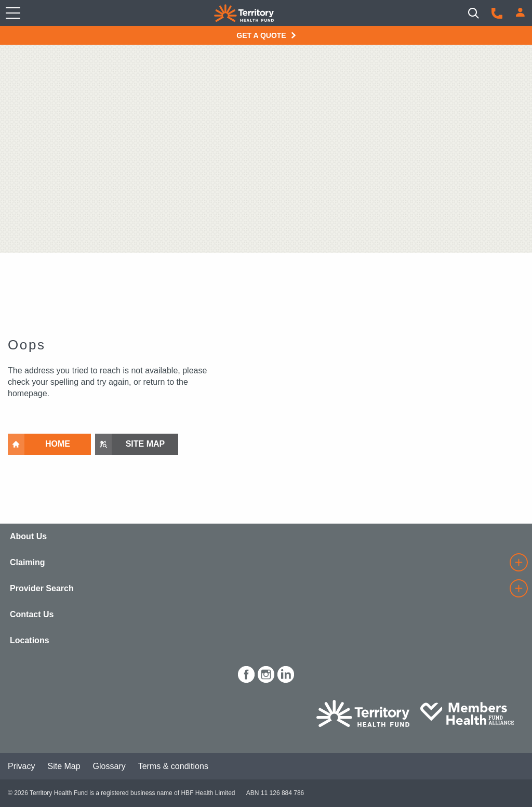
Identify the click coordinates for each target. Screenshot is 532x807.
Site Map (64, 766)
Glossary (109, 766)
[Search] (474, 13)
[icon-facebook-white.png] (246, 673)
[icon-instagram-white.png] (266, 673)
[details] (518, 562)
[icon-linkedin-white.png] (286, 673)
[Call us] (497, 13)
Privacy (21, 766)
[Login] (520, 12)
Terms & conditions (173, 766)
